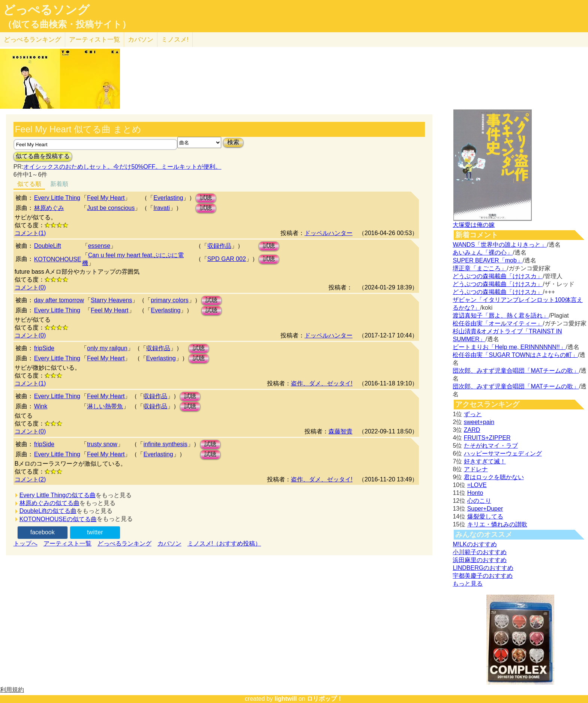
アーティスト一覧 (67, 543)
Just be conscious (111, 208)
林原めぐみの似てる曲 (49, 503)
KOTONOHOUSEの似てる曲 (58, 519)
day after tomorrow (59, 300)
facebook (43, 532)
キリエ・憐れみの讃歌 (497, 524)
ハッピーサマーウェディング (503, 453)
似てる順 (29, 184)
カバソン (141, 40)
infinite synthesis (165, 444)
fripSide (44, 348)
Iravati (162, 208)
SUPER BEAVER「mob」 (487, 260)
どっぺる (32, 40)
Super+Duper (485, 509)
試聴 (206, 198)
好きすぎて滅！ (485, 461)
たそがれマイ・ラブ (491, 446)
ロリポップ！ (325, 699)
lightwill (286, 699)
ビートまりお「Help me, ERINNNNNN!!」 (509, 347)
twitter (95, 532)
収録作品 (219, 246)
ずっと (473, 414)
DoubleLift (48, 246)
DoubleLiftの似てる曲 (48, 511)
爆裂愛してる (485, 516)
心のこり (479, 501)
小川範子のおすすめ (480, 552)
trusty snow (102, 444)
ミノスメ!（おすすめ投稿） (224, 543)
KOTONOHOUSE (58, 259)
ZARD (472, 430)
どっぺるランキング (124, 543)
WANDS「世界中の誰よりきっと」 (500, 245)
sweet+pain (479, 422)
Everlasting (168, 198)
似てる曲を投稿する (43, 156)
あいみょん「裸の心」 (483, 253)
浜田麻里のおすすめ (480, 560)
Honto (475, 493)
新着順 (59, 184)
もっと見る (468, 584)
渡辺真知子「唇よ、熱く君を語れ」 (501, 316)
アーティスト (94, 40)
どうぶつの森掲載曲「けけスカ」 (498, 276)
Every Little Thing (57, 198)
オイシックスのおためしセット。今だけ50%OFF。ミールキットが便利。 (122, 167)
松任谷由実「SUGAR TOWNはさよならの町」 (515, 355)
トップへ (25, 543)
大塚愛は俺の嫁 (474, 225)
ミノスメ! (175, 40)
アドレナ (476, 469)
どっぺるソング (46, 10)
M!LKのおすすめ (475, 544)
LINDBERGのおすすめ (483, 568)
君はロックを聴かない (494, 477)
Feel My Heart (106, 198)
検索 (233, 142)
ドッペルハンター (328, 233)
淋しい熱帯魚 (105, 406)
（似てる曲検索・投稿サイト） (67, 24)
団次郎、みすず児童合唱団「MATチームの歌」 (516, 371)
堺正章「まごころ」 (480, 268)
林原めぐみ (49, 208)
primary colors (169, 300)
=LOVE (477, 485)
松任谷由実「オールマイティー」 (498, 323)
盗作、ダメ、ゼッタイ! (322, 383)
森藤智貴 (340, 431)
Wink (41, 406)
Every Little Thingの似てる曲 (58, 495)
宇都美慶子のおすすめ (483, 576)
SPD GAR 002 (227, 259)
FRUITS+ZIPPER (487, 438)
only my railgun (107, 348)
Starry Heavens (111, 300)
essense (99, 246)
